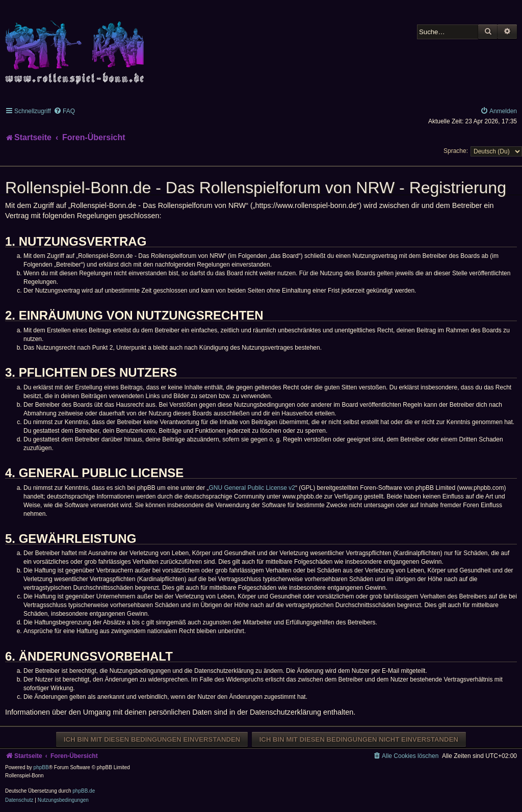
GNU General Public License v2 (252, 488)
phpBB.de (84, 791)
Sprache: (456, 151)
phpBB (41, 767)
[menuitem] (64, 111)
